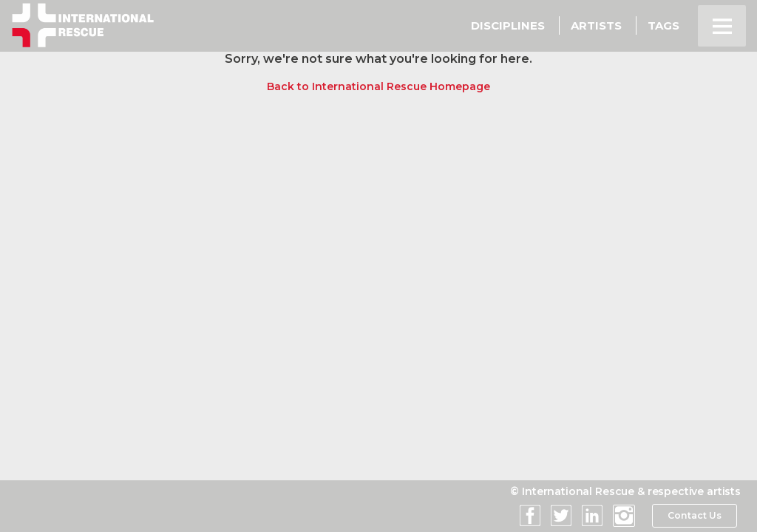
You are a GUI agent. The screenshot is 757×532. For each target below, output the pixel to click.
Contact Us (694, 516)
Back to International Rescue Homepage (378, 86)
